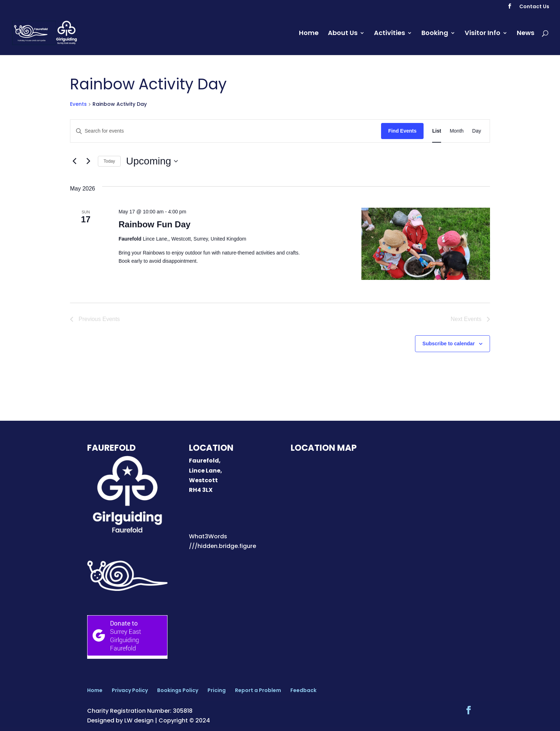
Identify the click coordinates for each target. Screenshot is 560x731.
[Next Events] (88, 161)
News (526, 34)
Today (109, 161)
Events (78, 104)
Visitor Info (482, 34)
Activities (389, 34)
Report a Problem (258, 690)
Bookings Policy (178, 690)
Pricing (217, 690)
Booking (435, 34)
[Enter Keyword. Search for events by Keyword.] (226, 131)
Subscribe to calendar (449, 344)
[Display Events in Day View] (477, 131)
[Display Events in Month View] (457, 131)
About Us (343, 34)
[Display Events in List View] (437, 131)
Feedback (303, 690)
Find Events (402, 131)
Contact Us (534, 7)
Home (309, 34)
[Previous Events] (74, 161)
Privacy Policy (130, 690)
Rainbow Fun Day (154, 224)
